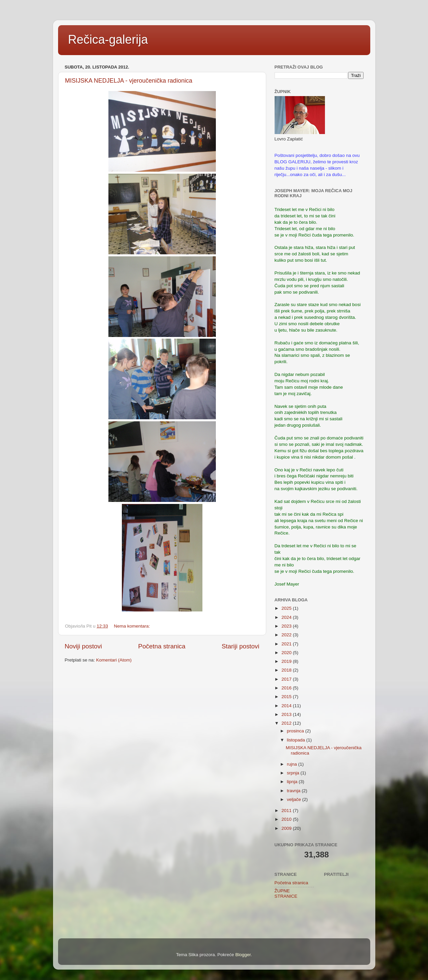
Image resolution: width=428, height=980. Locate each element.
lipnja (293, 782)
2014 (287, 706)
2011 (287, 811)
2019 (287, 661)
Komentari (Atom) (114, 660)
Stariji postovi (240, 646)
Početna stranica (162, 646)
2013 (287, 714)
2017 (287, 679)
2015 (287, 697)
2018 (287, 670)
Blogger (243, 955)
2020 (287, 653)
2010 (287, 819)
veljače (295, 799)
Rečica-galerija (108, 39)
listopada (297, 740)
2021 (287, 644)
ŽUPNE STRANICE (286, 893)
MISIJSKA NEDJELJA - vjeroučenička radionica (129, 81)
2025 (287, 608)
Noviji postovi (83, 646)
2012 (287, 723)
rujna (293, 764)
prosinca (296, 731)
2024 (287, 617)
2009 (287, 828)
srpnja (294, 773)
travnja (294, 791)
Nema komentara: (132, 626)
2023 (287, 626)
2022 (287, 635)
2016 (287, 688)
